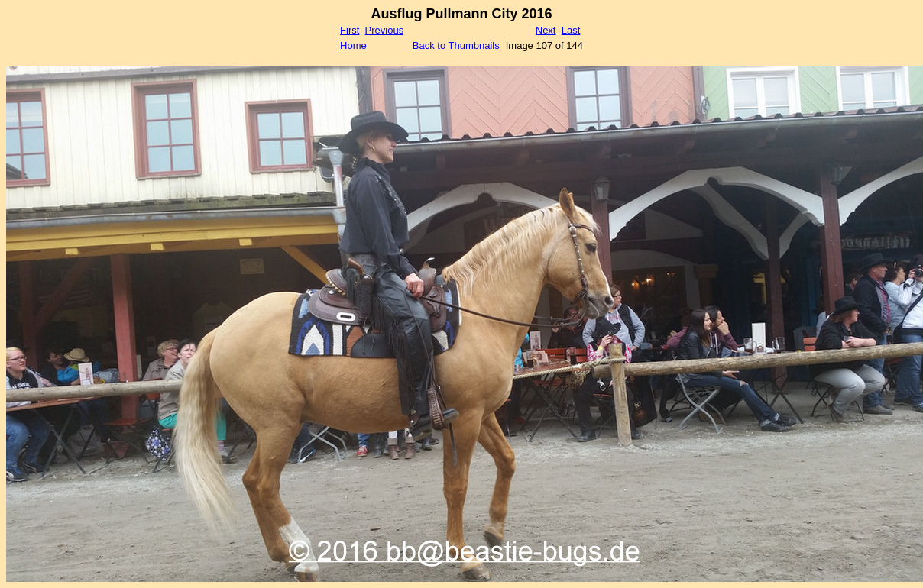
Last (571, 30)
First (350, 30)
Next (546, 30)
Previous (385, 30)
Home (353, 45)
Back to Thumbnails (456, 45)
